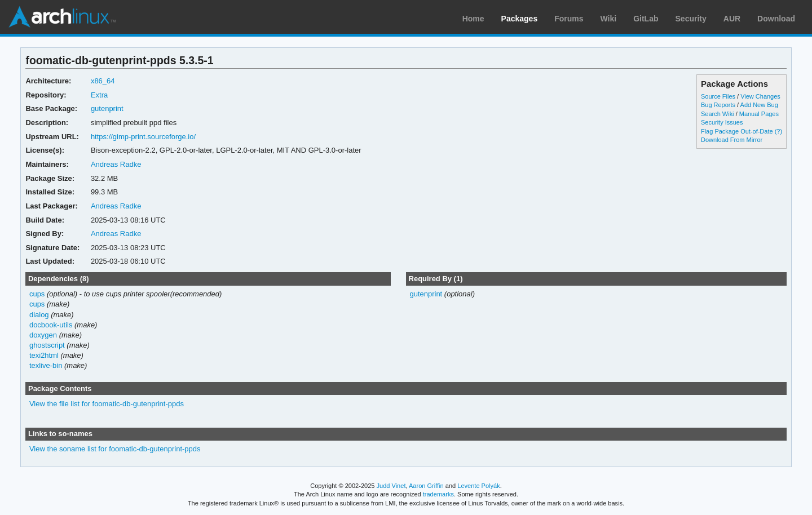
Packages (520, 19)
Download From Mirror (732, 140)
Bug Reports (718, 105)
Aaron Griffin (426, 486)
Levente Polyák (478, 486)
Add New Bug (759, 105)
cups (37, 294)
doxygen (43, 335)
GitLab (646, 19)
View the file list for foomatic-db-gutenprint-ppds (107, 404)
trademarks (438, 494)
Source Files (718, 96)
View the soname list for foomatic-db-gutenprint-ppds (115, 449)
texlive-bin (46, 365)
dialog (39, 315)
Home (473, 19)
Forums (569, 19)
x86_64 (103, 81)
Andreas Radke (116, 164)
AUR (732, 19)
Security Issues (722, 122)
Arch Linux (62, 17)
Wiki (609, 19)
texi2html (44, 355)
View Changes (760, 96)
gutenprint (107, 108)
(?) (778, 131)
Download (776, 19)
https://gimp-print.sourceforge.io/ (143, 137)
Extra (99, 95)
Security (691, 19)
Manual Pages (759, 114)
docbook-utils (51, 325)
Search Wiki (718, 114)
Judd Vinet (391, 486)
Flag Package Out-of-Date (737, 131)
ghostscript (47, 345)
